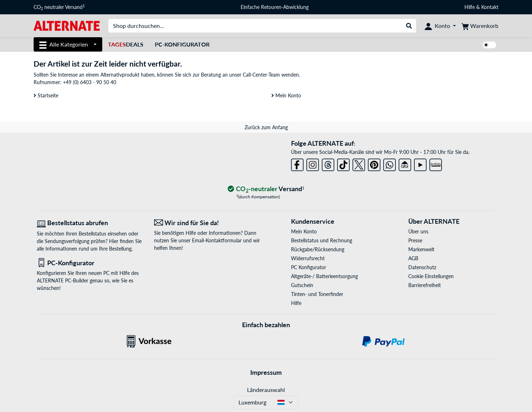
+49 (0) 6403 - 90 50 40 (90, 82)
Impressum (266, 372)
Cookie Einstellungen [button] (431, 276)
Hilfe (470, 7)
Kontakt (490, 7)
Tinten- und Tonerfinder (317, 294)
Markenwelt (421, 249)
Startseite (46, 95)
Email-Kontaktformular (217, 240)
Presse (415, 240)
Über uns (418, 231)
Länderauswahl (266, 390)
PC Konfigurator (309, 267)
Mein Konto (286, 95)
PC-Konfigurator (182, 44)
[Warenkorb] (480, 26)
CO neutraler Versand (59, 7)
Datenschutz (422, 267)
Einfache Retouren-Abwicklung (275, 7)
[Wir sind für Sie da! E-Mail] (207, 223)
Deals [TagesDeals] (126, 44)
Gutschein (302, 285)
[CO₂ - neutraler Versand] (266, 189)
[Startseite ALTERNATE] (67, 25)
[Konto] (440, 26)
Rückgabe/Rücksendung (318, 249)
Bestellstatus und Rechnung (322, 240)
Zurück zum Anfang (266, 127)
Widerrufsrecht (308, 258)
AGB (413, 258)
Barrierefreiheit (425, 285)
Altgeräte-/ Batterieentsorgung (324, 276)
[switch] (489, 45)
